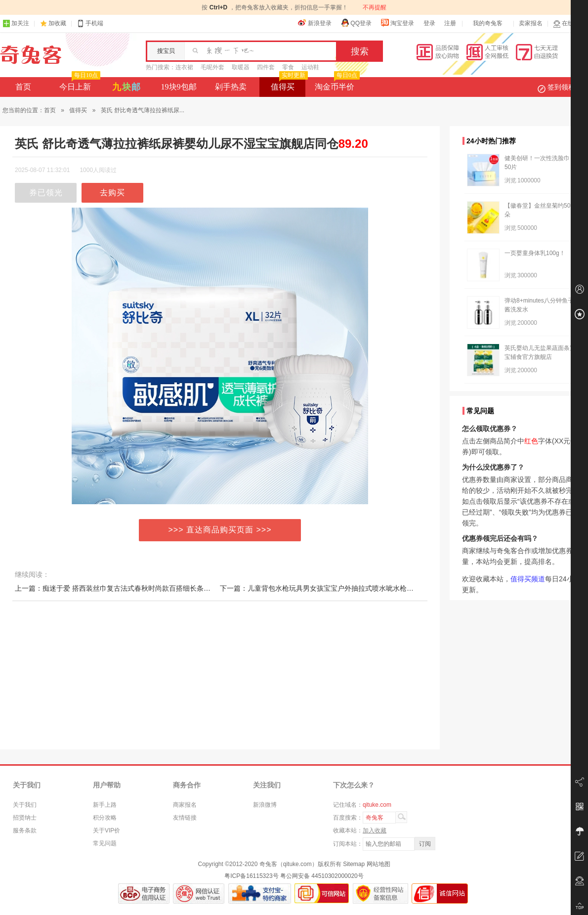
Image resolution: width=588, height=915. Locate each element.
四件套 (266, 67)
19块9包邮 (179, 87)
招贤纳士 (25, 818)
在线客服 (569, 23)
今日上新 (79, 84)
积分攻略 (105, 818)
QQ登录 (356, 23)
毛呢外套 (212, 67)
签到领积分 (561, 87)
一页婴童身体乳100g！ (535, 253)
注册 (450, 23)
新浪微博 (265, 805)
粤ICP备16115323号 (251, 876)
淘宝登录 (397, 23)
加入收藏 (375, 830)
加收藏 (57, 23)
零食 (288, 67)
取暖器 (241, 67)
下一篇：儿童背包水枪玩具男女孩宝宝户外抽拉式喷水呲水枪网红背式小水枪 (337, 588)
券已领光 (46, 193)
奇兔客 (31, 55)
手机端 (90, 23)
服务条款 (25, 830)
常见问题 (105, 843)
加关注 (16, 23)
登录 (429, 23)
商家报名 (185, 805)
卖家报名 (531, 23)
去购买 (112, 193)
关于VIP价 (106, 830)
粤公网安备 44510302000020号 (322, 876)
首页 (23, 87)
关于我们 (25, 805)
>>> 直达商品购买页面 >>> (220, 530)
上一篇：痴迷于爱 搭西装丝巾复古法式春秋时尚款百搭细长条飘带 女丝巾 (127, 588)
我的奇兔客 (488, 23)
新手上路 (105, 805)
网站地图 (378, 864)
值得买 (288, 84)
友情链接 (185, 818)
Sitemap (354, 864)
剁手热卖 (231, 87)
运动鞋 (310, 67)
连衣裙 (184, 67)
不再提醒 (375, 7)
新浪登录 (315, 23)
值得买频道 (528, 579)
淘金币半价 (336, 84)
